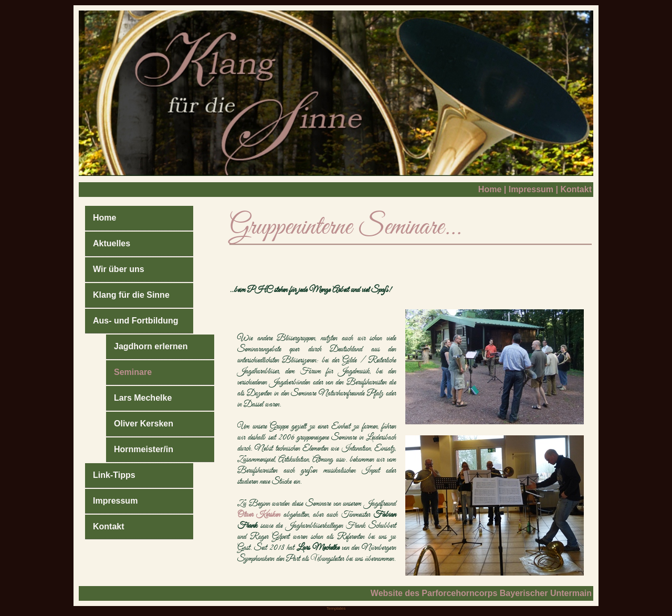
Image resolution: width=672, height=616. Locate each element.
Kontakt (576, 189)
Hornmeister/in (144, 449)
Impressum (531, 189)
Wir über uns (119, 269)
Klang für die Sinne (131, 295)
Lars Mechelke (143, 398)
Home (490, 189)
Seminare (133, 372)
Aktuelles (112, 243)
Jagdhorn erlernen (151, 346)
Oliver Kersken (144, 424)
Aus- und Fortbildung (136, 321)
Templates (336, 608)
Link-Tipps (114, 475)
